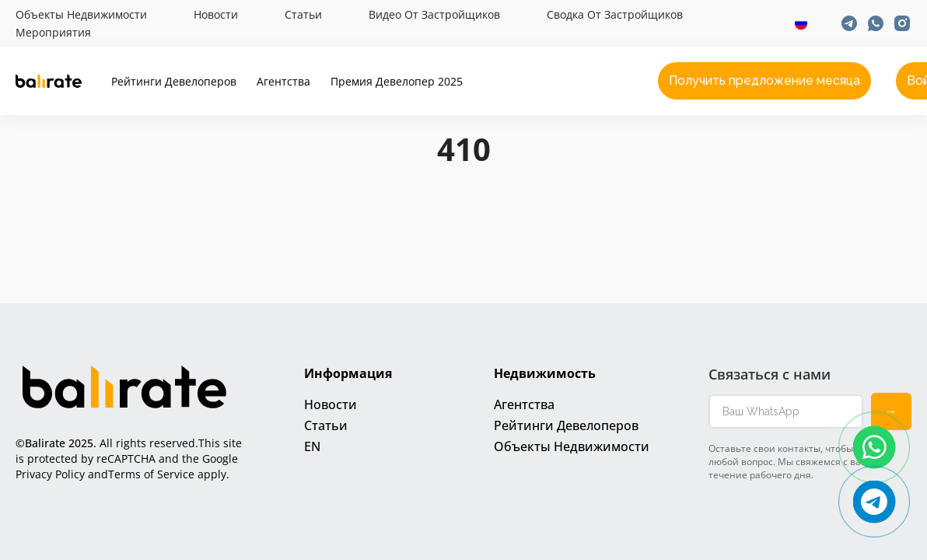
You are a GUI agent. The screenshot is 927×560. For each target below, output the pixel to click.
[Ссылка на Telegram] (849, 23)
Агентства (283, 82)
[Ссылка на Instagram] (902, 23)
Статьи (303, 15)
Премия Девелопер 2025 (397, 82)
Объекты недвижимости (81, 15)
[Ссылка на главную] (49, 81)
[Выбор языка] (801, 23)
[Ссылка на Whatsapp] (876, 23)
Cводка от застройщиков (615, 15)
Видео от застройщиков (434, 15)
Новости (216, 15)
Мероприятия (53, 33)
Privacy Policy (50, 474)
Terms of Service (151, 474)
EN (312, 446)
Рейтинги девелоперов (174, 82)
